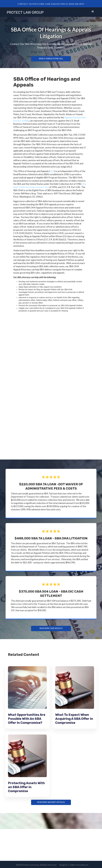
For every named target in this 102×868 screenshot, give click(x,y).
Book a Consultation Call (51, 59)
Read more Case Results (51, 628)
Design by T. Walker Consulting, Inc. (74, 865)
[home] (25, 12)
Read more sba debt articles (51, 802)
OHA (52, 171)
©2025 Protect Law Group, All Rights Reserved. (36, 865)
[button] (93, 12)
